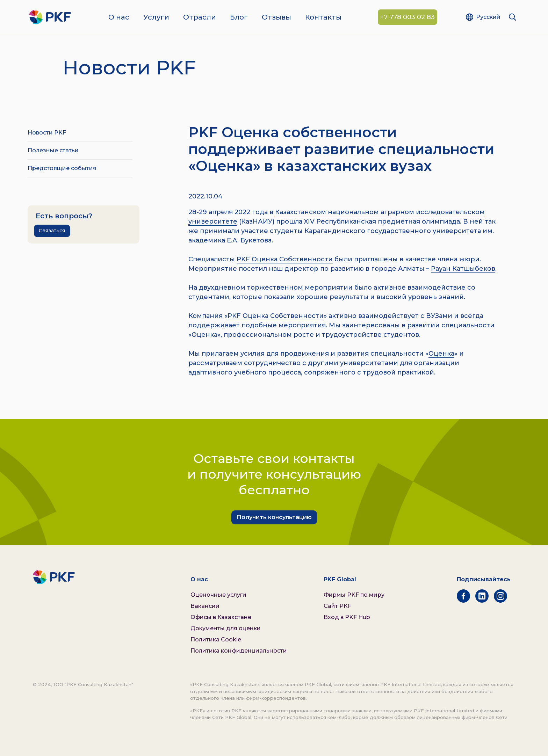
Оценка (441, 354)
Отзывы (276, 17)
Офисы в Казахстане (221, 617)
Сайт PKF (337, 606)
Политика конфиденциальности (239, 651)
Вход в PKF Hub (347, 617)
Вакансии (205, 606)
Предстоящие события (62, 168)
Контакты (323, 17)
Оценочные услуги (218, 595)
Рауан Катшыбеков (463, 269)
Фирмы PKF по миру (354, 595)
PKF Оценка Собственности (285, 259)
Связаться (52, 231)
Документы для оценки (226, 628)
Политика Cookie (216, 639)
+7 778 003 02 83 (408, 17)
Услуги (156, 17)
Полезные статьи (53, 150)
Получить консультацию (274, 517)
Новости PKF (47, 133)
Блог (239, 17)
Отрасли (200, 17)
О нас (119, 17)
